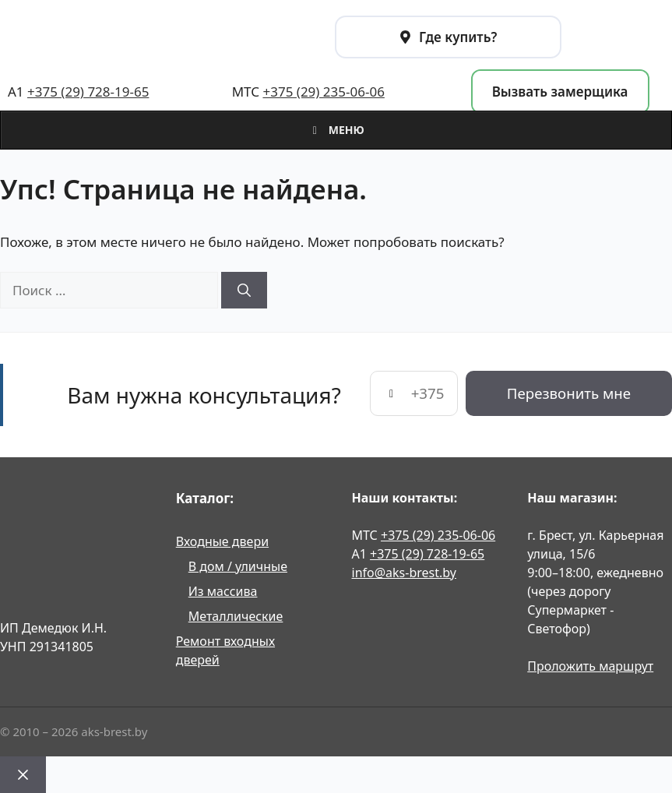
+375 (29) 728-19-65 (88, 92)
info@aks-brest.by (404, 573)
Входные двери (222, 541)
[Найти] (244, 291)
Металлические (236, 616)
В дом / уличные (238, 566)
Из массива (223, 591)
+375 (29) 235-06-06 (323, 92)
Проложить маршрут (590, 666)
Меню (336, 130)
